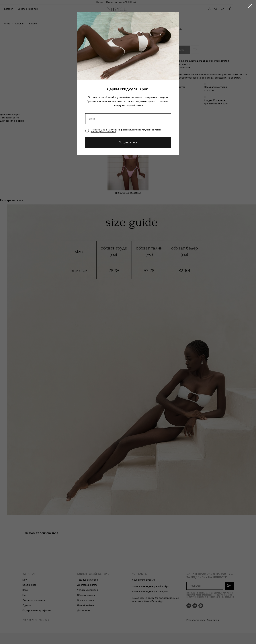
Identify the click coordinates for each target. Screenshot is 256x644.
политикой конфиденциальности (122, 130)
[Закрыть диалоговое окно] (250, 6)
